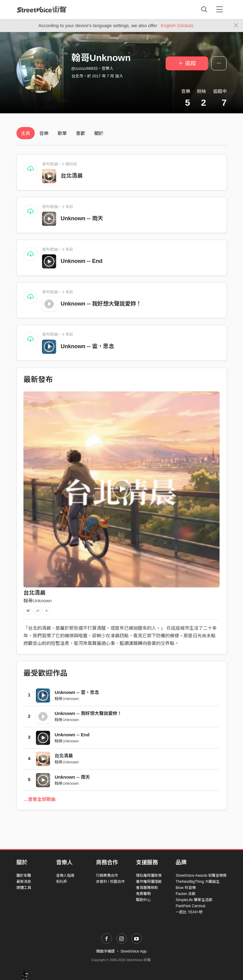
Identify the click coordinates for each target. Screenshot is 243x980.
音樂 (44, 133)
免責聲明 (143, 894)
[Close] (236, 26)
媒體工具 (24, 888)
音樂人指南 (65, 876)
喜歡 (80, 133)
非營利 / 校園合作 (110, 882)
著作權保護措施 (149, 882)
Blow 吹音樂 (186, 888)
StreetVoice (42, 9)
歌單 (62, 133)
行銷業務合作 (107, 876)
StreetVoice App (133, 951)
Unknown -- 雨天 (82, 218)
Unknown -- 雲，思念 (87, 346)
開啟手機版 (105, 951)
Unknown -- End (82, 261)
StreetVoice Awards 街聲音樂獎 (201, 876)
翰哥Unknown (38, 601)
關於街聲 (24, 876)
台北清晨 (72, 176)
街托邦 (62, 882)
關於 (99, 133)
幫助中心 (143, 900)
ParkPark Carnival (190, 906)
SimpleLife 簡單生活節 (194, 900)
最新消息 (24, 882)
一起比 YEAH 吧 (189, 912)
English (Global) (177, 25)
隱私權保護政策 (149, 876)
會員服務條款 (147, 888)
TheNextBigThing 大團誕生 (198, 882)
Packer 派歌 (186, 894)
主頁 (26, 133)
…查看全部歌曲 (39, 799)
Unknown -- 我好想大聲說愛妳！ (101, 304)
